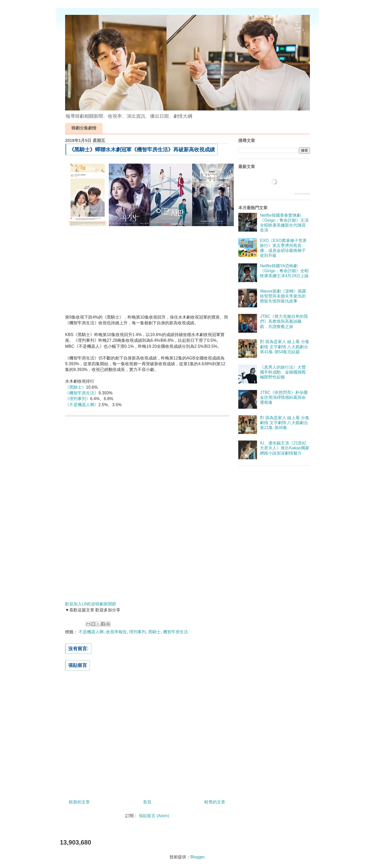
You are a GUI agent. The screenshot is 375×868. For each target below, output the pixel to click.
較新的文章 (79, 802)
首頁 (147, 802)
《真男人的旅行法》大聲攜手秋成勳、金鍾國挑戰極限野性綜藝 (283, 372)
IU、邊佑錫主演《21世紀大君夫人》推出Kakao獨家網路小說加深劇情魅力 (285, 448)
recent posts (302, 194)
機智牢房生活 (176, 632)
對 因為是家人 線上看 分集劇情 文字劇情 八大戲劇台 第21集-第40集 (285, 423)
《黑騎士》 (76, 387)
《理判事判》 (78, 399)
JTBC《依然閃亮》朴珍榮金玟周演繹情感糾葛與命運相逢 (284, 397)
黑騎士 (154, 632)
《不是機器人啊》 (82, 405)
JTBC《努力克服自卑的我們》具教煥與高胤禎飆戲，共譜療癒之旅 (284, 321)
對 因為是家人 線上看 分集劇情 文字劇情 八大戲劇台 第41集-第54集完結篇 (285, 347)
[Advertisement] (147, 266)
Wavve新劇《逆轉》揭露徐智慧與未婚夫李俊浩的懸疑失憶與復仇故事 (283, 296)
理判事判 (137, 632)
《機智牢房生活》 (82, 393)
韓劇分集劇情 (84, 128)
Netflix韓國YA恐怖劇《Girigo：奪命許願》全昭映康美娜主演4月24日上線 (284, 271)
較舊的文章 (215, 802)
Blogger (197, 857)
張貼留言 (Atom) (154, 816)
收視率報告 (116, 632)
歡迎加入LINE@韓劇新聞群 (91, 604)
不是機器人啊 (91, 632)
